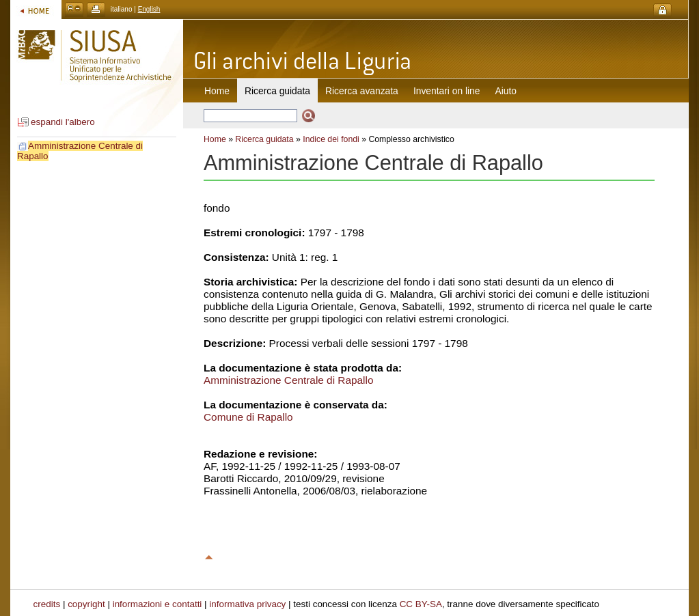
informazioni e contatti (157, 604)
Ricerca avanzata (362, 91)
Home (217, 91)
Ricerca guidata (264, 139)
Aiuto (506, 91)
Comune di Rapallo (248, 417)
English (149, 9)
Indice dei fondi (331, 139)
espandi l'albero (63, 122)
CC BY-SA (421, 604)
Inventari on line (447, 91)
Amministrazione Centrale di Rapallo (288, 380)
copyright (86, 604)
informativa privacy (247, 604)
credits (47, 604)
